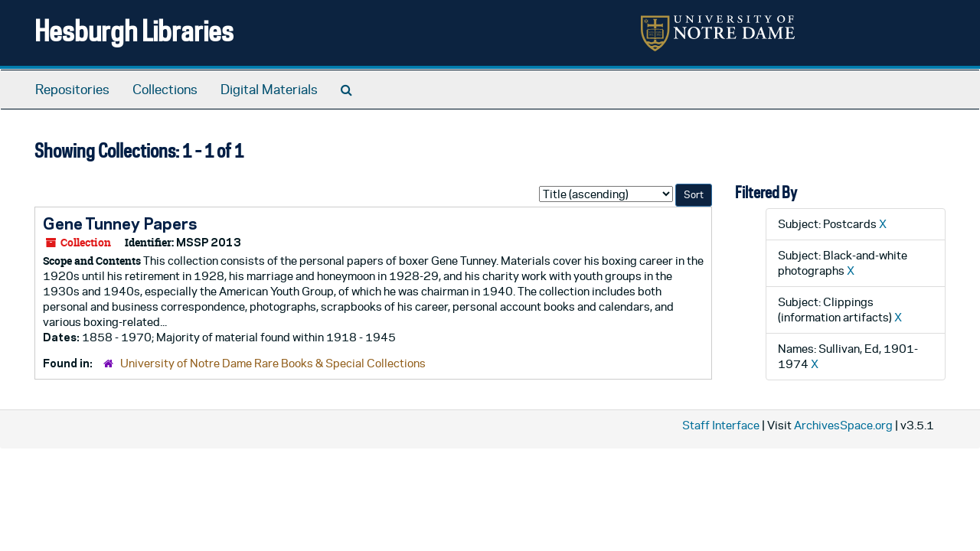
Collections (165, 90)
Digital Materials (269, 90)
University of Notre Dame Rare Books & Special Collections (273, 363)
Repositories (72, 90)
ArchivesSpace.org (843, 425)
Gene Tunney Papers (120, 223)
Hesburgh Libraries (134, 30)
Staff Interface (721, 425)
